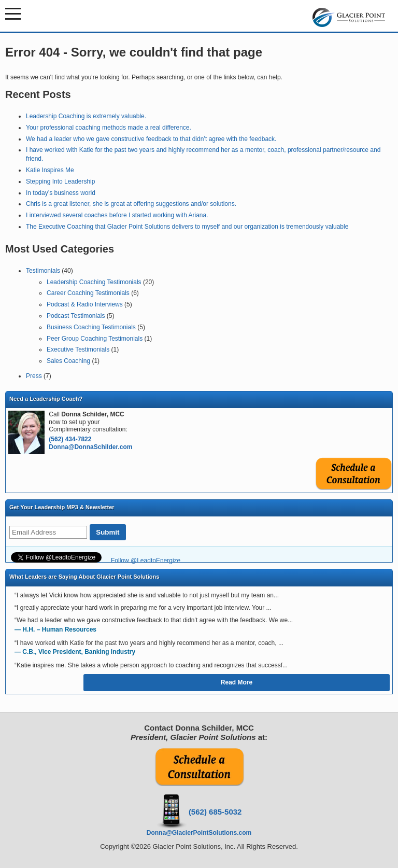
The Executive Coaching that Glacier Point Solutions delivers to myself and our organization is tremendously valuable (187, 227)
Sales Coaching (68, 361)
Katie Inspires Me (50, 170)
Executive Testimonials (78, 349)
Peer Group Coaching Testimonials (95, 339)
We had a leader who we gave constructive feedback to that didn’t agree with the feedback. (151, 139)
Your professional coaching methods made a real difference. (109, 128)
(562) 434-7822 (70, 439)
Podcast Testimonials (76, 316)
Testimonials (43, 271)
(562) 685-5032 (215, 812)
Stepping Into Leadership (60, 181)
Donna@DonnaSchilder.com (90, 447)
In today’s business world (61, 193)
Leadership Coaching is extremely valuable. (86, 116)
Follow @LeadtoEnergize (146, 561)
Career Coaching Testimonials (88, 293)
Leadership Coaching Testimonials (94, 282)
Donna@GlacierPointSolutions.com (199, 833)
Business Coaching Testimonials (91, 327)
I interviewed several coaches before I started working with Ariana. (117, 215)
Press (34, 376)
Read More (237, 682)
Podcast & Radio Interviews (85, 304)
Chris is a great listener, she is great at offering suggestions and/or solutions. (131, 204)
